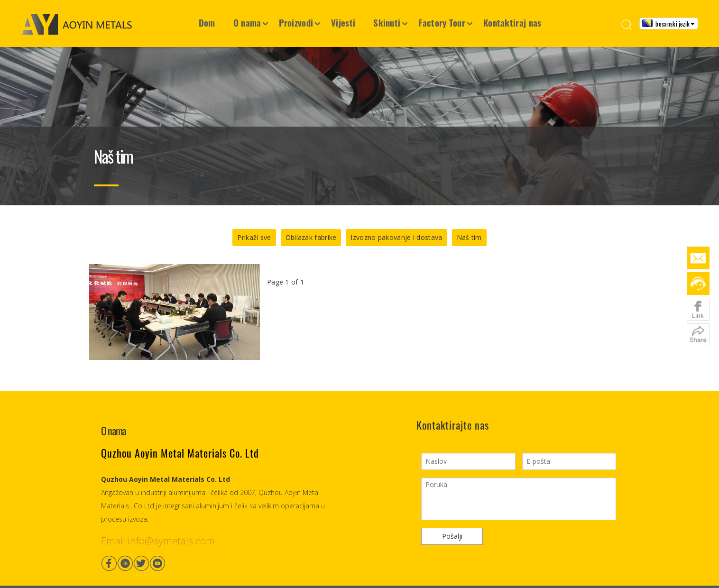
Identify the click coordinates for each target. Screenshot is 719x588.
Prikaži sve (254, 237)
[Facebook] (109, 563)
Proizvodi (296, 22)
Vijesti (343, 22)
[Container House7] (359, 103)
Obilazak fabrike (311, 237)
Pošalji (452, 536)
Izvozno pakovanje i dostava (396, 237)
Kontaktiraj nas (512, 22)
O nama (247, 22)
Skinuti (387, 22)
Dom (207, 22)
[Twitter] (141, 563)
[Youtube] (157, 563)
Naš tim (469, 237)
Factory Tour (442, 22)
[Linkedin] (125, 563)
